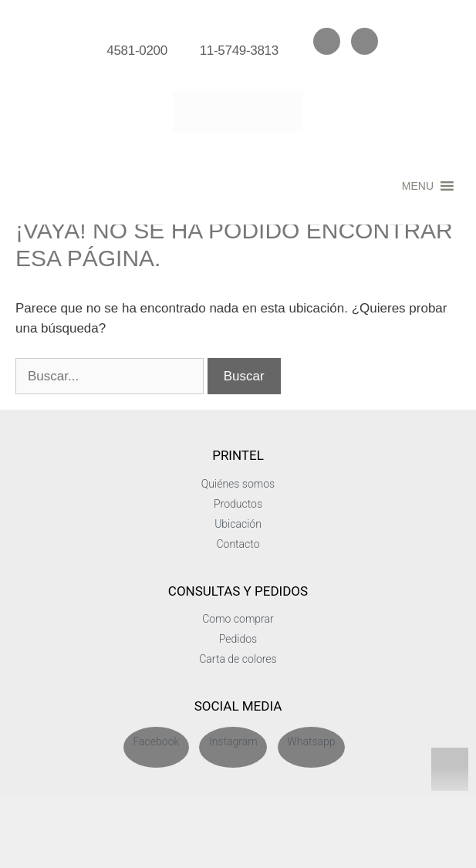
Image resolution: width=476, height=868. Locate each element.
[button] (418, 186)
